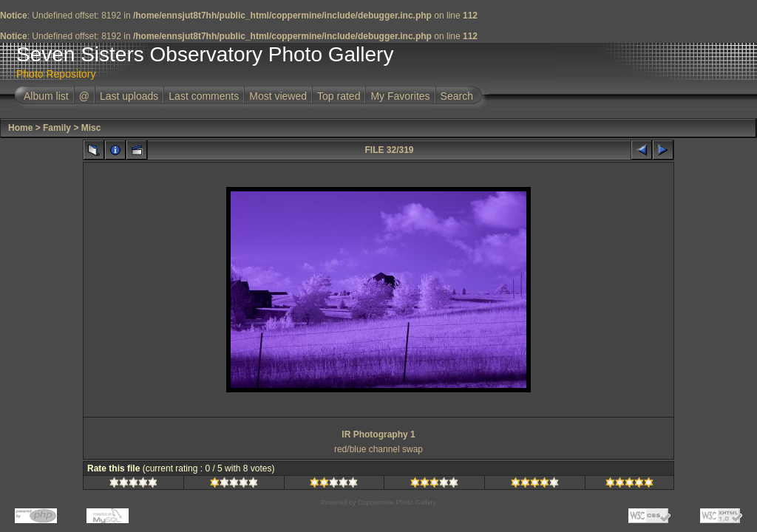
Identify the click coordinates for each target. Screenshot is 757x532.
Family (57, 128)
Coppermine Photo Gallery (397, 502)
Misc (91, 128)
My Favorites (400, 96)
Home (20, 128)
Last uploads (129, 96)
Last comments (204, 96)
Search (457, 96)
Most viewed (278, 96)
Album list (46, 96)
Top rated (339, 96)
